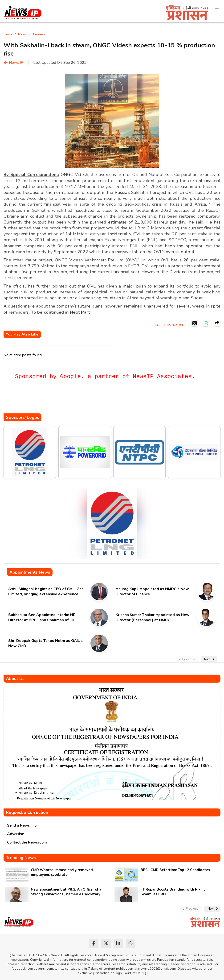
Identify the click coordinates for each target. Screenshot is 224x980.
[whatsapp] (130, 944)
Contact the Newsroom (27, 842)
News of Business (32, 34)
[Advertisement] (89, 399)
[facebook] (94, 944)
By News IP (13, 63)
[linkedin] (118, 944)
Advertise (16, 834)
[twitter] (106, 944)
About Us (15, 679)
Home (8, 34)
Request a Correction (27, 812)
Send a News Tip (22, 825)
